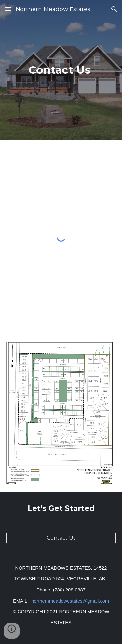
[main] (61, 70)
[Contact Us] (61, 538)
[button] (8, 9)
